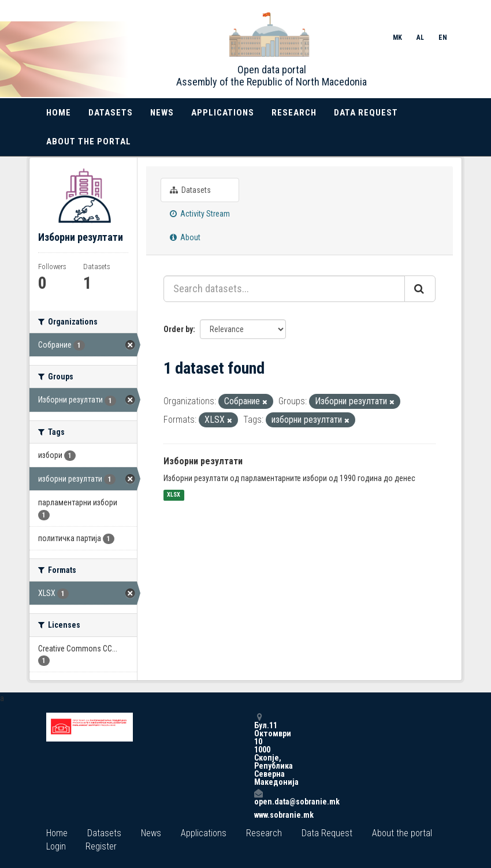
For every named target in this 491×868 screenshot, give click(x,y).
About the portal (89, 141)
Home (59, 113)
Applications (223, 113)
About (185, 237)
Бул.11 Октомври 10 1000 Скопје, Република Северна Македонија (258, 749)
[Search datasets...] (284, 289)
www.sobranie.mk (258, 815)
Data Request (366, 113)
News (162, 113)
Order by (178, 329)
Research (294, 113)
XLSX (174, 495)
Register (101, 846)
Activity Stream (200, 214)
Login (56, 846)
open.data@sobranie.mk (258, 797)
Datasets (111, 113)
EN (443, 38)
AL (420, 38)
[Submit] (420, 289)
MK (397, 38)
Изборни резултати (203, 461)
